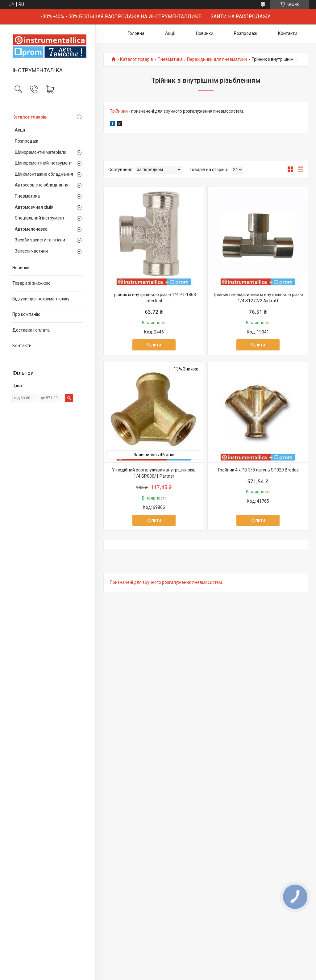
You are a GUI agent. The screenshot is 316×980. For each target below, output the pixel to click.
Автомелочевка (31, 229)
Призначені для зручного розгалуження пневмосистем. (166, 582)
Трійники (119, 111)
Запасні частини (31, 251)
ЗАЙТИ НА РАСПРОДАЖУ (241, 17)
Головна (136, 33)
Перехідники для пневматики (217, 59)
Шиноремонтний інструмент (44, 163)
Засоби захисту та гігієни (40, 240)
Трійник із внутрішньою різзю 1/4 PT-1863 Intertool (154, 298)
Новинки (21, 268)
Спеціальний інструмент (40, 218)
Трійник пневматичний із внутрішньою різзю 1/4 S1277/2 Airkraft (258, 298)
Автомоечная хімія (34, 207)
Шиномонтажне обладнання (44, 174)
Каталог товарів (29, 117)
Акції (20, 130)
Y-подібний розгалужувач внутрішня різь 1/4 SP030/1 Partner (154, 473)
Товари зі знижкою (31, 283)
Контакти (22, 346)
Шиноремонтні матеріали (41, 152)
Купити (154, 345)
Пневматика (27, 196)
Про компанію (26, 314)
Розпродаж (27, 141)
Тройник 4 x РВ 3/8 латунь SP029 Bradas (258, 470)
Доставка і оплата (31, 330)
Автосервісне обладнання (42, 185)
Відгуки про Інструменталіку (41, 299)
